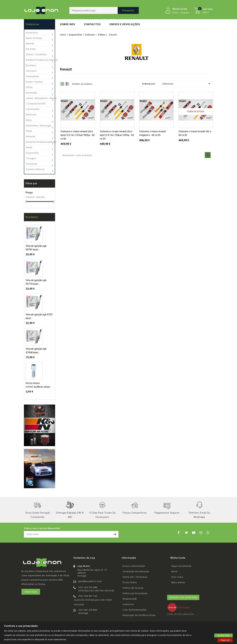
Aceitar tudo (223, 635)
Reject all (225, 640)
